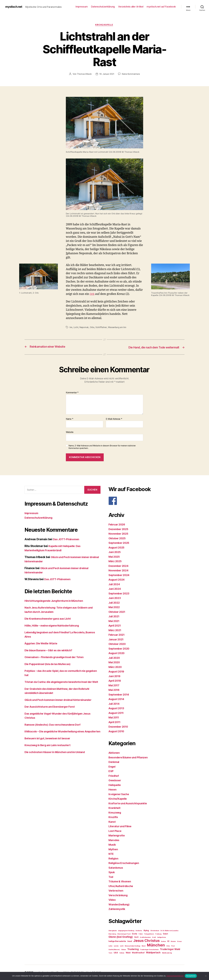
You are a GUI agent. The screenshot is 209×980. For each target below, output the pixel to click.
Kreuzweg (115, 813)
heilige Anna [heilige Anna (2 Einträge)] (162, 937)
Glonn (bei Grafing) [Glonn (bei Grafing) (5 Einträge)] (121, 937)
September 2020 (120, 649)
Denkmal (114, 762)
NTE (111, 854)
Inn (71, 328)
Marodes (114, 840)
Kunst (112, 822)
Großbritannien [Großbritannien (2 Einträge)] (145, 937)
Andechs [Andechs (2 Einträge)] (139, 931)
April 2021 (115, 626)
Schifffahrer (102, 328)
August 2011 (117, 713)
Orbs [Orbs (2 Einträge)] (168, 946)
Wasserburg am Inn (118, 328)
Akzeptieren (191, 976)
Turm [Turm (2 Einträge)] (110, 953)
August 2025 (117, 548)
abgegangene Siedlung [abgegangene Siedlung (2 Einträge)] (126, 931)
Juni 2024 (115, 589)
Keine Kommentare (131, 74)
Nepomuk (84, 328)
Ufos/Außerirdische (122, 886)
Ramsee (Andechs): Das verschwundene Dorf (55, 729)
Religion (114, 859)
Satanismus (116, 868)
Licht (76, 328)
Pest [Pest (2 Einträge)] (173, 946)
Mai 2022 (115, 607)
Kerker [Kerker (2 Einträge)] (163, 942)
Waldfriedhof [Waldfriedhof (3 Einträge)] (138, 953)
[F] (146, 501)
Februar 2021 (117, 635)
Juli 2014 (115, 704)
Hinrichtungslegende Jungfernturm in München (56, 601)
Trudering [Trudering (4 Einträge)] (133, 949)
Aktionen (114, 753)
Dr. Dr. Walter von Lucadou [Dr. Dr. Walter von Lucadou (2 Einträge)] (169, 931)
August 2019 (117, 672)
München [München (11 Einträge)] (156, 945)
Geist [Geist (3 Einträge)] (165, 934)
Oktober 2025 (118, 538)
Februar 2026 (118, 525)
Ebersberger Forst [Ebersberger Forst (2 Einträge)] (124, 934)
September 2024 (120, 575)
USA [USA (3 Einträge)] (116, 953)
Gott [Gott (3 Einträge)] (136, 937)
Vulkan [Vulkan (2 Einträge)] (122, 953)
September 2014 (120, 695)
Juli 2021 (115, 617)
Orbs (92, 328)
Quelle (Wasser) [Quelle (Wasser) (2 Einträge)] (114, 950)
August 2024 (117, 580)
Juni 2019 (115, 676)
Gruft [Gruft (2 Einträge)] (154, 937)
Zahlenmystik (118, 909)
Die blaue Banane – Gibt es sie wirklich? (51, 650)
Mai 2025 (115, 557)
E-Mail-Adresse (114, 419)
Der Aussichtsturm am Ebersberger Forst (52, 711)
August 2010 (117, 731)
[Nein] (206, 976)
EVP (111, 771)
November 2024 (119, 571)
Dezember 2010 (119, 727)
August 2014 (117, 699)
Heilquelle (115, 785)
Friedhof (114, 776)
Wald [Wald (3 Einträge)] (128, 953)
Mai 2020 (115, 663)
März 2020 (116, 667)
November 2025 (119, 534)
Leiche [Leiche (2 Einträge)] (116, 946)
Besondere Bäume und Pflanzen (130, 758)
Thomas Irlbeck (84, 74)
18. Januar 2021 (107, 74)
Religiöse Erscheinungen (125, 863)
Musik (113, 845)
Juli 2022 (115, 603)
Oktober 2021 (118, 612)
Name (70, 419)
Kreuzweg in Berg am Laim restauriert (50, 754)
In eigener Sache (120, 794)
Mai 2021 (115, 621)
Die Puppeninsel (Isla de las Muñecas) (50, 664)
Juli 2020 (115, 658)
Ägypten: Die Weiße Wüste (43, 644)
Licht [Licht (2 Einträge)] (122, 946)
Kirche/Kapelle (104, 25)
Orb (92, 294)
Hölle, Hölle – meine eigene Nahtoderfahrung (54, 626)
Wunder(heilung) (120, 905)
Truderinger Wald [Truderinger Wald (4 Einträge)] (170, 949)
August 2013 (117, 708)
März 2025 (116, 561)
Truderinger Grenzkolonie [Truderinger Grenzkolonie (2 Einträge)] (149, 950)
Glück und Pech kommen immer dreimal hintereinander (61, 704)
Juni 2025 (115, 552)
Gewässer (115, 781)
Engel (112, 767)
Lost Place (115, 831)
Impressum (82, 7)
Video (113, 900)
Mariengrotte (117, 836)
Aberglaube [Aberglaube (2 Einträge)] (113, 931)
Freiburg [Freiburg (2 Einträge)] (158, 934)
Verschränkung (119, 895)
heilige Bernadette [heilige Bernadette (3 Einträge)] (117, 941)
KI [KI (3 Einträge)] (168, 941)
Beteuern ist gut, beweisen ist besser (49, 747)
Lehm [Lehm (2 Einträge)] (110, 946)
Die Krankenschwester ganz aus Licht (50, 619)
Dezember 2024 (119, 566)
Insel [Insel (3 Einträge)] (130, 941)
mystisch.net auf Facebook (161, 7)
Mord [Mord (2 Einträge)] (144, 946)
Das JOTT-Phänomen (67, 539)
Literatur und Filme (121, 827)
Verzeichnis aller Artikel (131, 7)
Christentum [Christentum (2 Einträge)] (155, 931)
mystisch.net (15, 7)
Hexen (113, 790)
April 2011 (115, 722)
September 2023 (120, 594)
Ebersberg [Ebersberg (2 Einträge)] (112, 934)
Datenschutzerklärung (103, 7)
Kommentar (72, 393)
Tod (111, 877)
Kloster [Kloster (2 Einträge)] (173, 942)
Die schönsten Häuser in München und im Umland (57, 761)
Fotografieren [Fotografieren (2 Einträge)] (149, 934)
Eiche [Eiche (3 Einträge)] (135, 934)
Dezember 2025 (119, 529)
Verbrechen (116, 891)
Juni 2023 (115, 598)
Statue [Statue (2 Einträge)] (124, 950)
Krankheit (115, 808)
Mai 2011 (114, 718)
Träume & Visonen (121, 882)
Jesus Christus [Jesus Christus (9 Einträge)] (146, 941)
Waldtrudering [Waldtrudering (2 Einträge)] (167, 953)
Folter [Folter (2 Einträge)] (141, 934)
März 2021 (115, 630)
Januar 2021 (117, 640)
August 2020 (117, 653)
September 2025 (120, 543)
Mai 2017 (115, 685)
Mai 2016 (115, 690)
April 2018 (115, 681)
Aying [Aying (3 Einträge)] (146, 931)
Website (70, 432)
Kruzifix (114, 817)
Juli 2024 (115, 584)
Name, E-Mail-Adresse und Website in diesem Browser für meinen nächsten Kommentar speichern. (102, 447)
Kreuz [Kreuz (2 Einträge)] (179, 942)
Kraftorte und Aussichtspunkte (129, 803)
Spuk (112, 872)
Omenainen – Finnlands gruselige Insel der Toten (57, 657)
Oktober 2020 (118, 644)
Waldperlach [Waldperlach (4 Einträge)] (153, 953)
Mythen (113, 849)
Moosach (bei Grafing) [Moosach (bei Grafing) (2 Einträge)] (132, 946)
